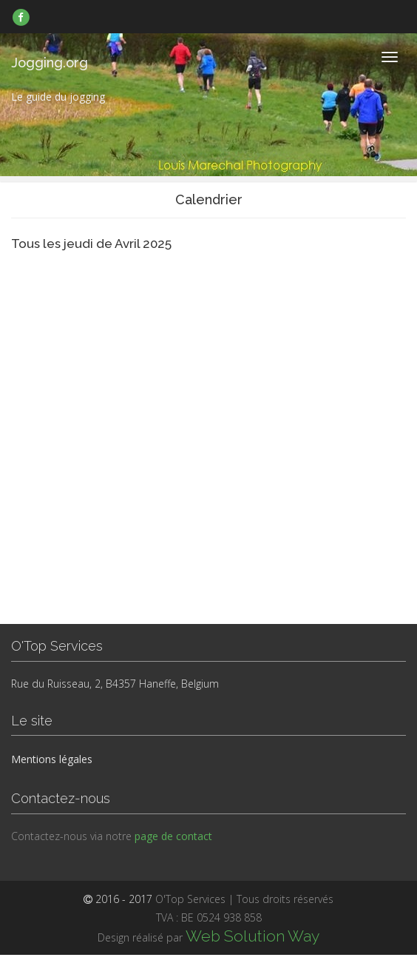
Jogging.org (50, 63)
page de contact (173, 836)
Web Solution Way (252, 936)
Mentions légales (52, 759)
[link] (21, 17)
